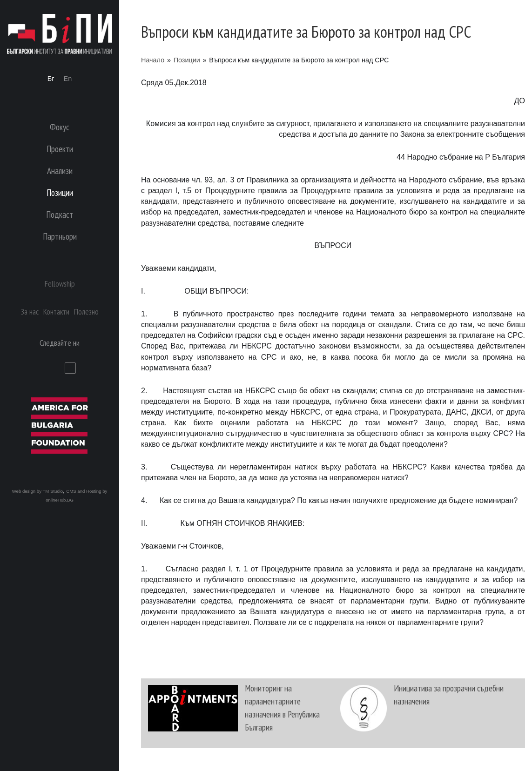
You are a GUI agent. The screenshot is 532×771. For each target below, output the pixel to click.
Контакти (56, 312)
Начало (153, 60)
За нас (30, 312)
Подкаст (60, 214)
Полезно (86, 312)
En (68, 79)
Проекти (60, 149)
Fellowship (60, 284)
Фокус (60, 127)
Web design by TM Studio (38, 491)
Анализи (60, 171)
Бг (51, 79)
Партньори (60, 236)
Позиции (187, 60)
